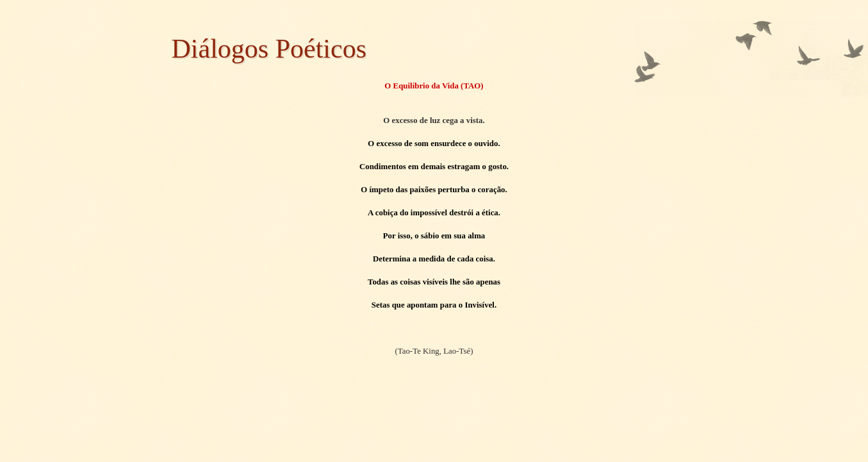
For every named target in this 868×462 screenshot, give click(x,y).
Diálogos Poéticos (269, 49)
